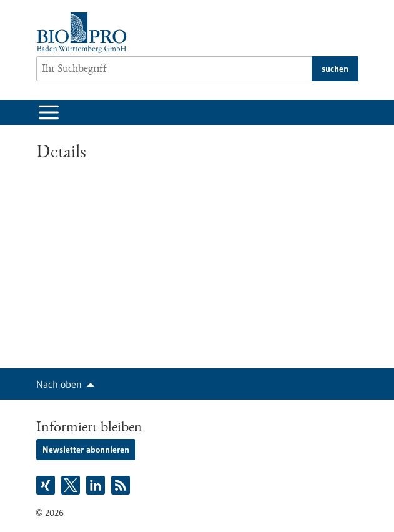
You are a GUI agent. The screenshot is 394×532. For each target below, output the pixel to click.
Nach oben (59, 384)
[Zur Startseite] (85, 33)
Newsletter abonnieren (86, 450)
